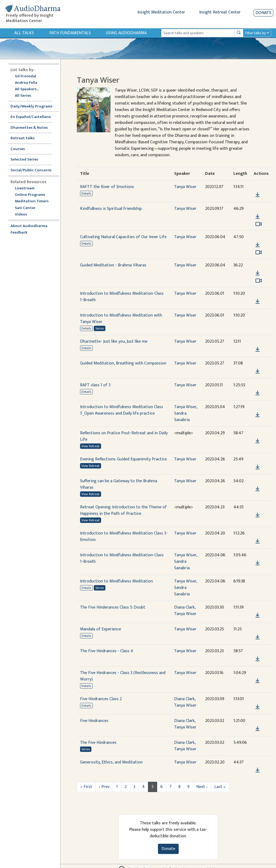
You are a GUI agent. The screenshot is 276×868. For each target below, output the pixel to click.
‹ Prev (104, 787)
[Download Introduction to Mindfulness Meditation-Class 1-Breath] (258, 301)
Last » (220, 787)
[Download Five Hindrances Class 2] (258, 707)
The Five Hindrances (98, 743)
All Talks (24, 33)
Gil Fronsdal (25, 76)
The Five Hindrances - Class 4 (107, 651)
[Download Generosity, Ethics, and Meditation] (258, 770)
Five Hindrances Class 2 (101, 699)
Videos (24, 215)
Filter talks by (256, 33)
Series (100, 328)
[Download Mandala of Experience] (258, 637)
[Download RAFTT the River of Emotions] (258, 195)
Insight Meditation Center (161, 12)
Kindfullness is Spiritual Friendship (111, 209)
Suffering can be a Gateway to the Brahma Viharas (119, 484)
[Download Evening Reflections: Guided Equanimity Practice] (258, 467)
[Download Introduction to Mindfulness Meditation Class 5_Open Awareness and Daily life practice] (258, 415)
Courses (18, 149)
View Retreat (90, 446)
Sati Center (25, 208)
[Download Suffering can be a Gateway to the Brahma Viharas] (258, 489)
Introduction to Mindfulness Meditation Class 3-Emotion (124, 537)
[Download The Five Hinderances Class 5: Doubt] (258, 615)
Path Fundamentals (70, 33)
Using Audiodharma (126, 33)
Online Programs (30, 195)
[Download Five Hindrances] (258, 729)
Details (86, 193)
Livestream (25, 188)
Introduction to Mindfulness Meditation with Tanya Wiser (121, 319)
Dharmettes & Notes (29, 128)
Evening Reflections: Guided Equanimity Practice (123, 459)
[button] (257, 187)
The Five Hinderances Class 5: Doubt (113, 607)
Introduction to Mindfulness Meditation (116, 581)
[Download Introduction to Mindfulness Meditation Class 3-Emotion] (258, 541)
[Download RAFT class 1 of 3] (258, 393)
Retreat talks (23, 138)
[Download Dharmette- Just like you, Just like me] (258, 349)
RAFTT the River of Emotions (107, 187)
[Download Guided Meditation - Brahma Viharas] (258, 273)
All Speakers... (27, 89)
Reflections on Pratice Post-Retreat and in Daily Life (124, 436)
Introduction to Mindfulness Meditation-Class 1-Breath (122, 297)
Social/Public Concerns (31, 170)
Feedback (19, 233)
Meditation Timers (32, 201)
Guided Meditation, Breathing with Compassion (123, 363)
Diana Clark (184, 607)
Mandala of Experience (101, 629)
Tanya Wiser (185, 187)
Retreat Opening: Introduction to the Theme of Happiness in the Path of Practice (123, 510)
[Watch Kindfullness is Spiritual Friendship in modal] (259, 224)
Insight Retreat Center (220, 12)
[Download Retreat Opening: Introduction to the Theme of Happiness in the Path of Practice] (258, 515)
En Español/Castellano (31, 117)
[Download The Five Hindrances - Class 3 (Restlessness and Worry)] (258, 681)
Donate (263, 13)
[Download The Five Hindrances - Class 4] (258, 659)
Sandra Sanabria (182, 417)
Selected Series (27, 160)
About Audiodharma (29, 226)
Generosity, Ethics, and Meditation (111, 762)
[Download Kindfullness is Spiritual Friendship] (258, 217)
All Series (23, 96)
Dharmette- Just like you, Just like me (114, 341)
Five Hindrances (94, 721)
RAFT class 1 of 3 (95, 385)
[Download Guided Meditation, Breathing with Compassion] (258, 371)
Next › (202, 787)
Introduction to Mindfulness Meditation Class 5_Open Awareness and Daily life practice (122, 410)
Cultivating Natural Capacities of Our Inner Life (123, 237)
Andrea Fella (26, 83)
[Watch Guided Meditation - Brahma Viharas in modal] (259, 281)
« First (86, 787)
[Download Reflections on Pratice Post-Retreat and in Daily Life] (258, 441)
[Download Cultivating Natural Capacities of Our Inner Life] (258, 245)
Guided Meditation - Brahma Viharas (113, 265)
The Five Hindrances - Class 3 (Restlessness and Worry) (123, 676)
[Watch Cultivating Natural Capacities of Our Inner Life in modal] (259, 252)
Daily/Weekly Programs (34, 107)
